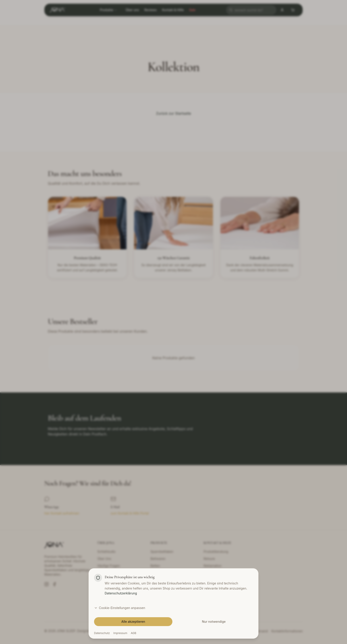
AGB (134, 633)
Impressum (120, 633)
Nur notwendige (214, 622)
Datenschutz (102, 633)
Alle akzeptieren (133, 622)
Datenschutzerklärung (121, 593)
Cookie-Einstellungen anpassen (120, 608)
